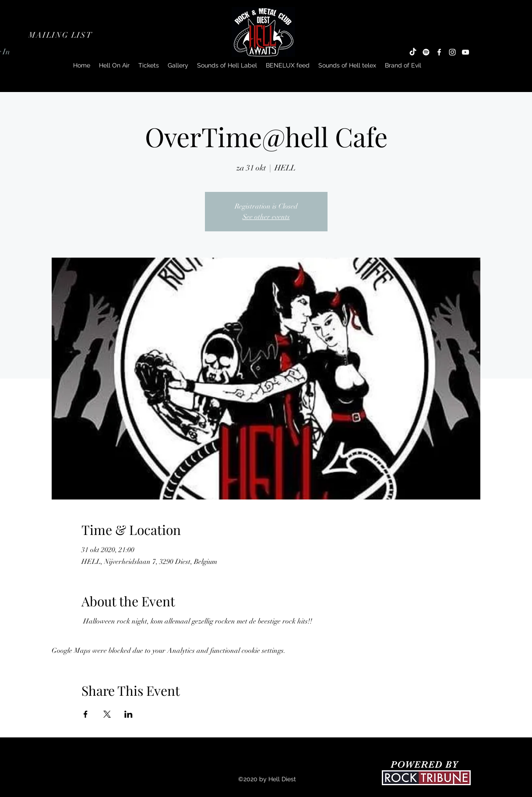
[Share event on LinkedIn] (129, 714)
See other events (266, 217)
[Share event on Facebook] (86, 714)
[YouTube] (465, 52)
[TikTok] (413, 52)
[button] (61, 35)
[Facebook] (439, 52)
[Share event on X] (107, 714)
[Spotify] (426, 52)
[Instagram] (452, 52)
